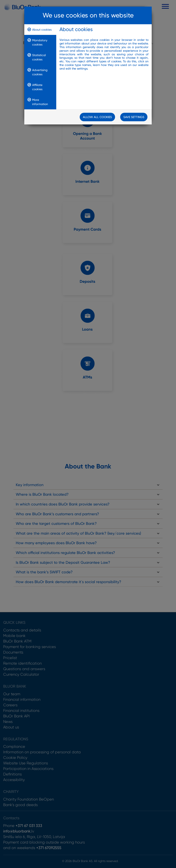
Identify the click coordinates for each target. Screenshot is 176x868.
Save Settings (134, 117)
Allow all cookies (97, 117)
